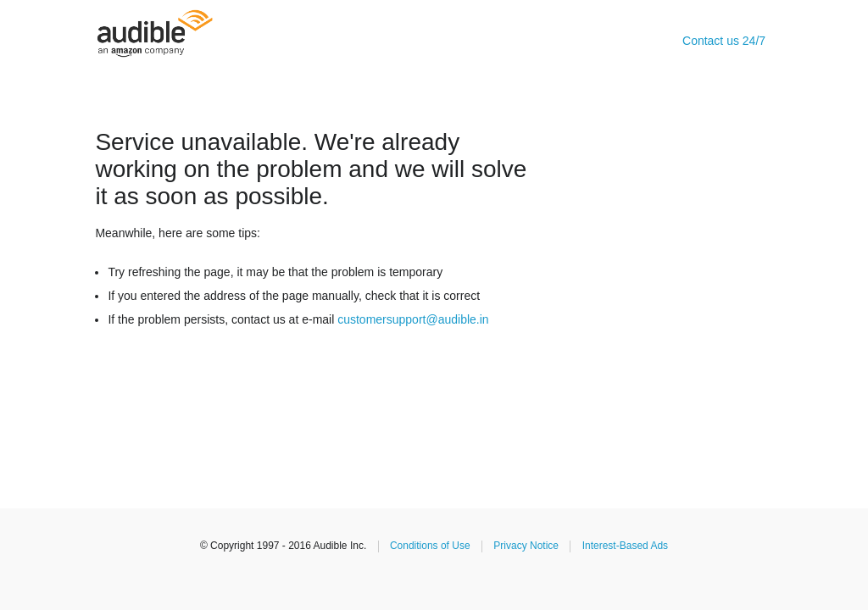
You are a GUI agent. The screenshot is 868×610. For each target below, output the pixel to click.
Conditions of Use (430, 546)
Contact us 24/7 (724, 41)
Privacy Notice (526, 546)
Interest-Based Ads (625, 546)
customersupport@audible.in (413, 319)
